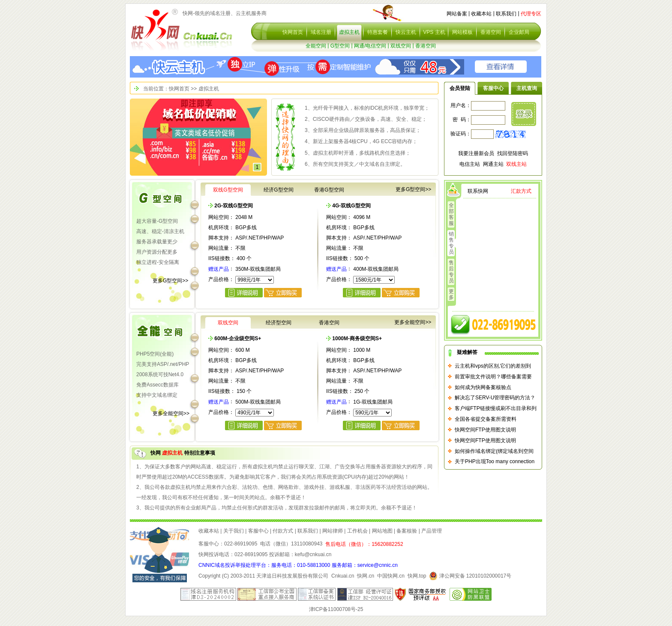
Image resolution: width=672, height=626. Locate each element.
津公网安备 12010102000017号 (470, 576)
